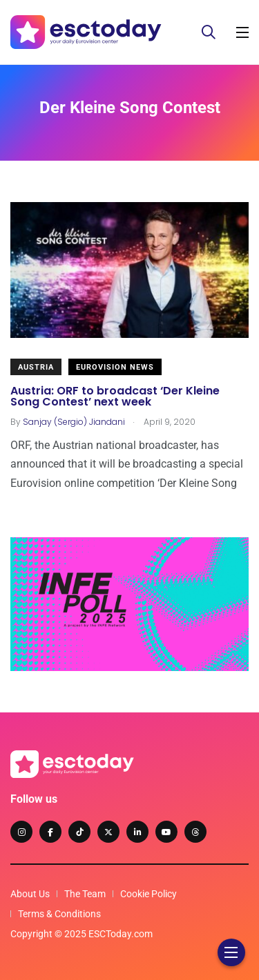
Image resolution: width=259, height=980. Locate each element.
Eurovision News (115, 367)
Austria (36, 367)
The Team (85, 894)
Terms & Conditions (59, 914)
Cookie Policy (148, 894)
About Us (30, 894)
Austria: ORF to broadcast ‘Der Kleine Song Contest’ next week (115, 396)
